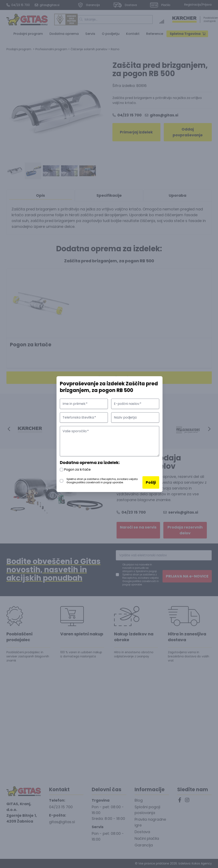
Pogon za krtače (75, 469)
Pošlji (151, 482)
